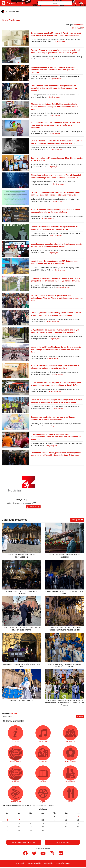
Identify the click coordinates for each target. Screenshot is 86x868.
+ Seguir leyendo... (60, 42)
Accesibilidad (49, 863)
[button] (33, 507)
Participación (71, 734)
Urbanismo (43, 754)
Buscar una (9, 713)
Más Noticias (11, 20)
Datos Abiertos (79, 25)
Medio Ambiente (71, 754)
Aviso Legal (20, 863)
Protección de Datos (63, 863)
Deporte (43, 794)
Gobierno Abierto (15, 794)
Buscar (80, 717)
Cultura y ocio (43, 734)
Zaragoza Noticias (16, 3)
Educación (43, 774)
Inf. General (15, 734)
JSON (74, 28)
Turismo (71, 794)
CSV (83, 28)
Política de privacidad (34, 863)
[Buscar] (75, 3)
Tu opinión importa (62, 842)
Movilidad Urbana (15, 754)
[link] (3, 809)
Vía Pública (15, 774)
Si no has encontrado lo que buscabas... (24, 842)
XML (78, 28)
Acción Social (71, 774)
